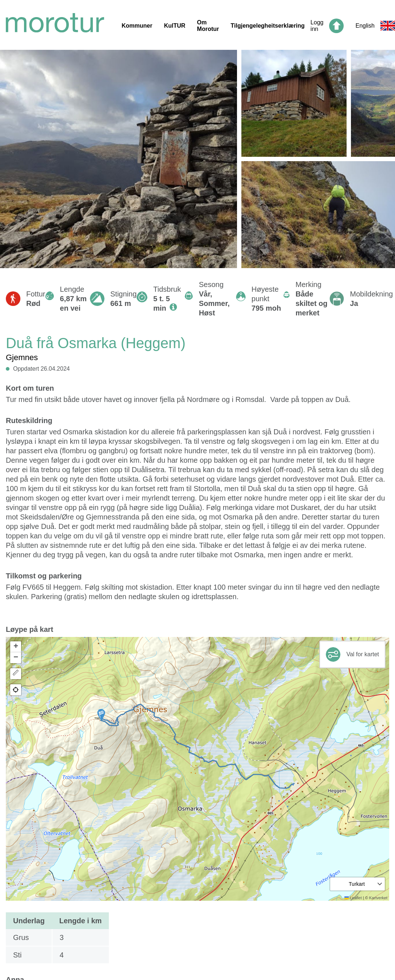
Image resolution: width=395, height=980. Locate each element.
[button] (101, 715)
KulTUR (175, 26)
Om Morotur (208, 26)
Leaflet (353, 898)
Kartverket (378, 898)
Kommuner (137, 26)
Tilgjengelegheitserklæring (268, 26)
